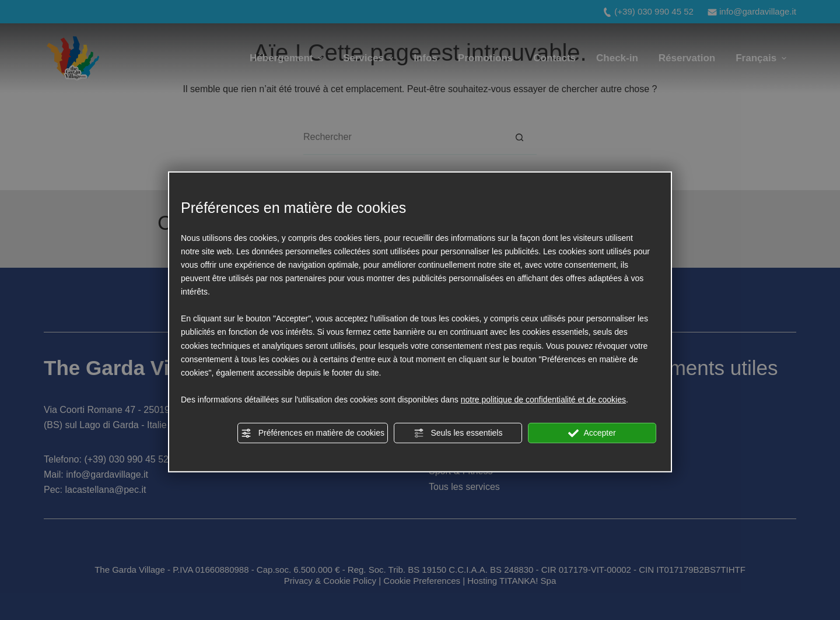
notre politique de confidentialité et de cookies (543, 400)
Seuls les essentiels (458, 433)
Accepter (592, 433)
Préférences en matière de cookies (313, 433)
